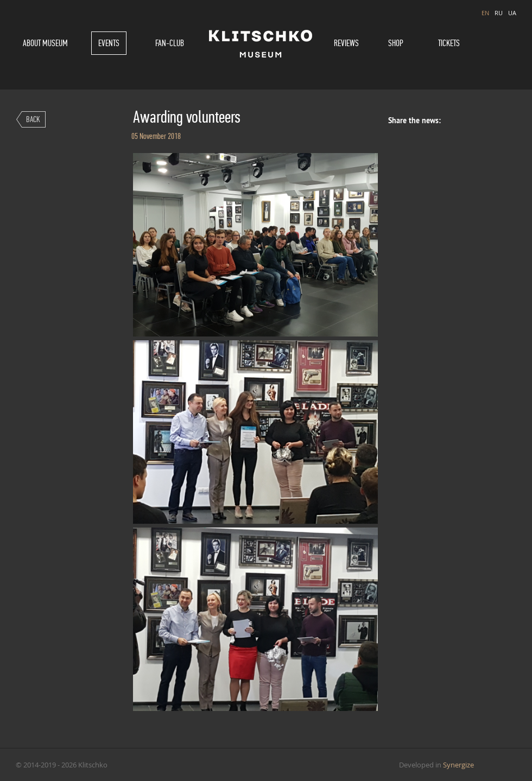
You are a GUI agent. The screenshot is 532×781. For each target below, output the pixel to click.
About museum (45, 43)
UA (512, 13)
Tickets (449, 43)
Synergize (458, 765)
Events (109, 43)
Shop (396, 43)
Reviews (346, 43)
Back (33, 119)
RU (499, 13)
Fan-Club (170, 43)
